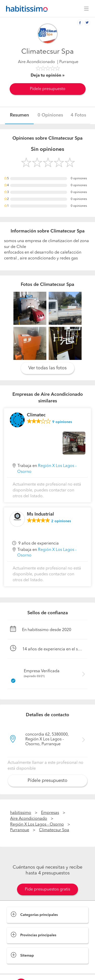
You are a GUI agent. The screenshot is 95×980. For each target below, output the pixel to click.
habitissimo (21, 813)
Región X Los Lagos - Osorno (37, 825)
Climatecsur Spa (54, 830)
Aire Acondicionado (36, 62)
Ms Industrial (40, 514)
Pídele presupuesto (48, 89)
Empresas (50, 813)
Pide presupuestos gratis (48, 889)
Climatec (36, 415)
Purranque (20, 830)
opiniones (62, 422)
